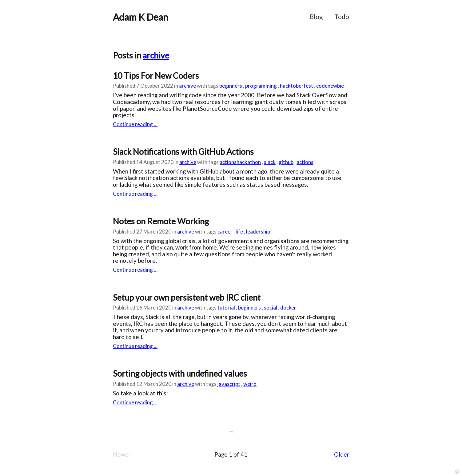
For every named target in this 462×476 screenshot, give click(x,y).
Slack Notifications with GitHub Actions (183, 152)
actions (305, 162)
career (225, 232)
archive (156, 55)
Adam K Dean (141, 17)
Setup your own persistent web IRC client (187, 298)
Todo (342, 17)
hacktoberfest (297, 86)
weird (250, 384)
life (239, 232)
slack (270, 162)
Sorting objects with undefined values (180, 374)
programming (261, 86)
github (286, 162)
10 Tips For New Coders (156, 76)
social (271, 308)
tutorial (226, 308)
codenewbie (330, 86)
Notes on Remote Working (161, 221)
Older (342, 454)
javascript (229, 384)
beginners (231, 86)
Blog (316, 17)
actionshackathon (240, 162)
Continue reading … (135, 124)
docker (288, 308)
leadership (258, 232)
